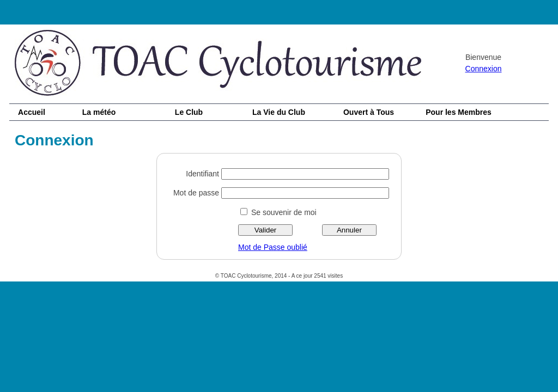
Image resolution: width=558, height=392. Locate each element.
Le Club (189, 112)
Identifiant (202, 174)
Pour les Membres (459, 112)
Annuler (349, 230)
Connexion (484, 69)
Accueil (32, 112)
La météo (99, 112)
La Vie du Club (279, 112)
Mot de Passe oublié (273, 247)
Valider (266, 230)
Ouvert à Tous (369, 112)
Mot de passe (196, 193)
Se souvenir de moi (284, 212)
